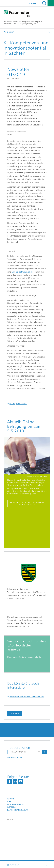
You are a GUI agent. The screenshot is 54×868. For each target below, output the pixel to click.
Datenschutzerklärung (18, 847)
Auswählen (44, 789)
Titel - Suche (44, 3)
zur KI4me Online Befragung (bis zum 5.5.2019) (27, 530)
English (33, 3)
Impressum (12, 844)
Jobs (9, 839)
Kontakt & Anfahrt (16, 841)
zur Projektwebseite (18, 430)
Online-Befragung (20, 298)
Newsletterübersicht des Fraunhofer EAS (27, 734)
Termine (11, 836)
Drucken (14, 750)
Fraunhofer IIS (15, 795)
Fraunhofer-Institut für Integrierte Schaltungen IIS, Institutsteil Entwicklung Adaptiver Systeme (23, 23)
